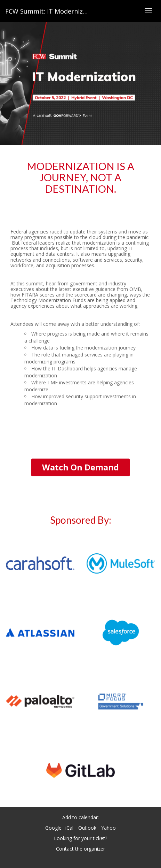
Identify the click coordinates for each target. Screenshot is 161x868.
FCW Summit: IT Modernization (52, 11)
